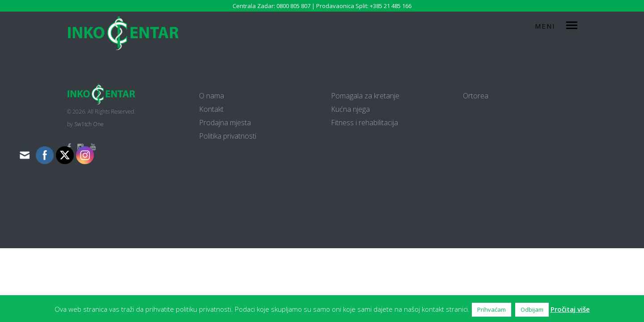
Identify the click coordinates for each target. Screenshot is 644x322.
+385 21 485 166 (391, 6)
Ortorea (476, 96)
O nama (212, 96)
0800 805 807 (293, 6)
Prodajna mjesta (225, 123)
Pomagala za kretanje (365, 96)
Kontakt (211, 109)
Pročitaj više (570, 309)
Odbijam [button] (532, 309)
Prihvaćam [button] (491, 309)
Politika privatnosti (228, 136)
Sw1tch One (89, 124)
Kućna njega (350, 109)
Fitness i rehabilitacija (364, 123)
